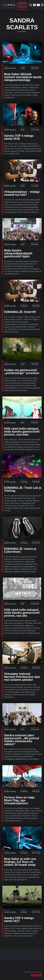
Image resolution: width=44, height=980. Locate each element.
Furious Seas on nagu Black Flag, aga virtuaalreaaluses (19, 800)
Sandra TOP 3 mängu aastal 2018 (19, 137)
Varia (22, 130)
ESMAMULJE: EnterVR (20, 312)
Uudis (23, 68)
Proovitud (24, 306)
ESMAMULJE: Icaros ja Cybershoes (20, 550)
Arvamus (24, 912)
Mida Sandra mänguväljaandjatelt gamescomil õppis (18, 253)
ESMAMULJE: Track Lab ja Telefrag (23, 489)
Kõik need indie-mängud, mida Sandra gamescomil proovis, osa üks (22, 613)
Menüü (22, 5)
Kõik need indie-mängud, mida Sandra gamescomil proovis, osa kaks (22, 432)
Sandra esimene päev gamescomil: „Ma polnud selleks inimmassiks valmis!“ (22, 740)
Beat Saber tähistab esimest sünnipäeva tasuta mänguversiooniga (23, 77)
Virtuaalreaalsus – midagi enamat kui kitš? (22, 193)
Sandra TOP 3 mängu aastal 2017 (19, 919)
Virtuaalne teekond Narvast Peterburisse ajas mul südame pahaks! (22, 677)
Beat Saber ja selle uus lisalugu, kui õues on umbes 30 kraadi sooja (20, 862)
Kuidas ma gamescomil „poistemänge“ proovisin (22, 372)
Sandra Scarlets (10, 68)
